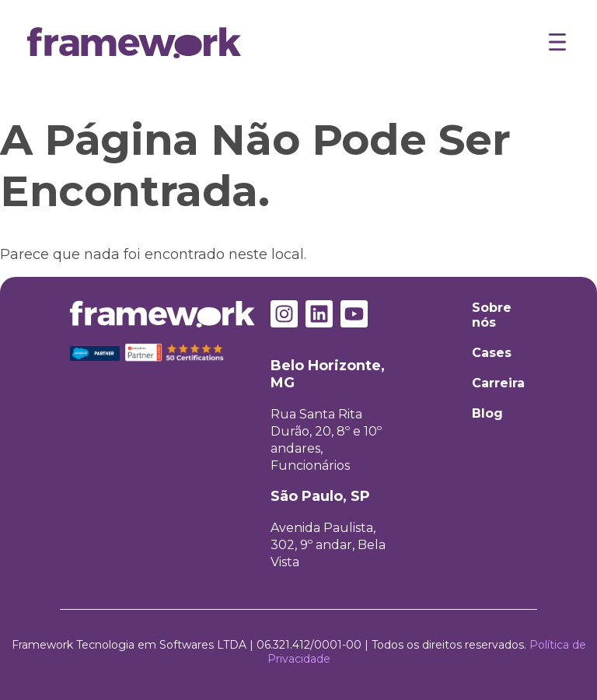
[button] (557, 44)
